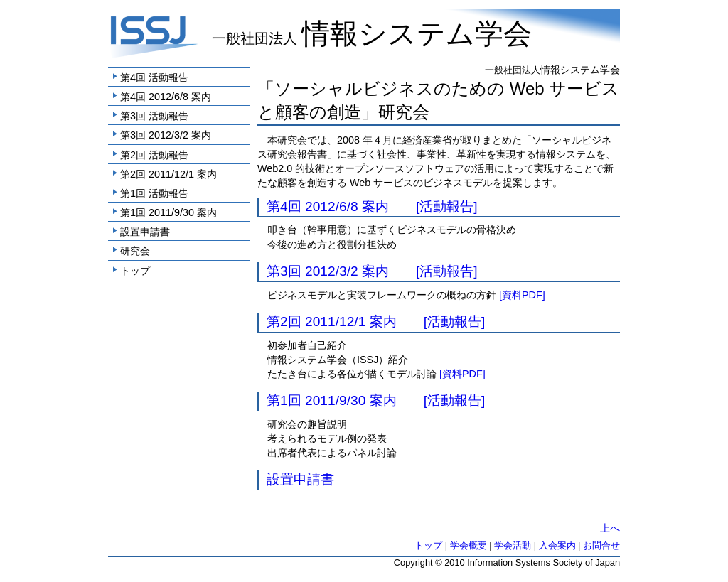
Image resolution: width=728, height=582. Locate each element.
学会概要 (469, 545)
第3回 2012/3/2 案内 (166, 135)
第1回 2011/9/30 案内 (168, 212)
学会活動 (513, 545)
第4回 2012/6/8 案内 (166, 97)
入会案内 (557, 545)
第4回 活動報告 (154, 77)
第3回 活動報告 (154, 116)
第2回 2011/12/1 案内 (168, 174)
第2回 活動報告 (154, 155)
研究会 (135, 251)
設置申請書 (145, 232)
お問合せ (601, 545)
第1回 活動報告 (154, 193)
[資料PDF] (522, 295)
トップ (135, 271)
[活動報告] (447, 206)
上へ (610, 528)
